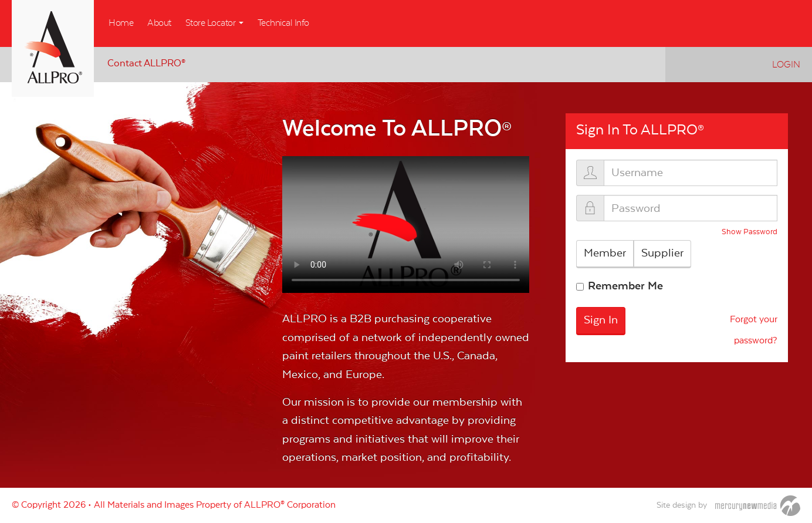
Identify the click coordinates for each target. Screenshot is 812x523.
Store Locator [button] (214, 23)
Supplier (662, 253)
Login (786, 65)
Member (605, 253)
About (159, 23)
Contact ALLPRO (146, 64)
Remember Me (625, 286)
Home (121, 23)
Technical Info (283, 23)
